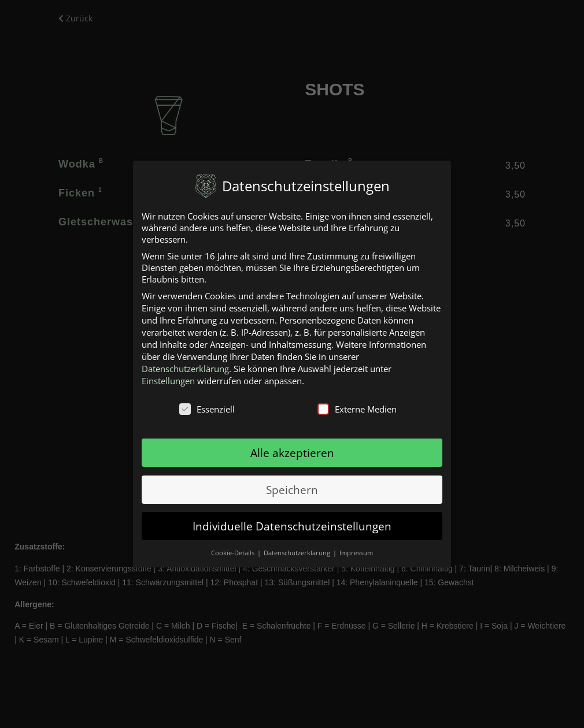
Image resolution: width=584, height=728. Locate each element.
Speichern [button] (292, 490)
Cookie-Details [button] (234, 553)
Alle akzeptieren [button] (292, 453)
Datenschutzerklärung (185, 369)
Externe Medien (357, 409)
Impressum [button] (356, 553)
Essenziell (207, 409)
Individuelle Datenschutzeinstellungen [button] (292, 526)
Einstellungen (168, 381)
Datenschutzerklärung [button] (298, 553)
